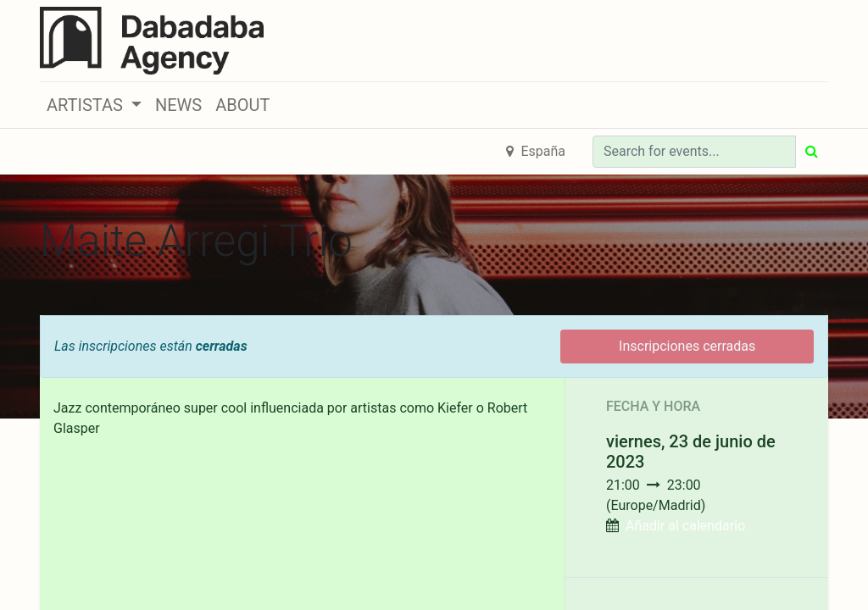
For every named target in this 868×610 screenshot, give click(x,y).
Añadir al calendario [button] (685, 526)
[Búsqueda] (812, 152)
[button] (94, 105)
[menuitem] (178, 105)
